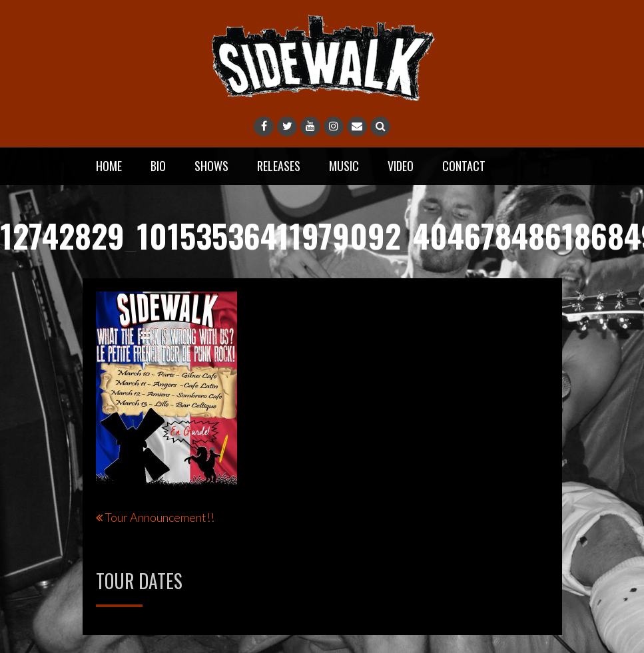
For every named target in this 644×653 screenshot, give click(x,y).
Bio (158, 166)
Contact (464, 166)
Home (109, 166)
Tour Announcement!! (160, 517)
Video (401, 166)
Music (344, 166)
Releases (279, 166)
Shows (211, 166)
